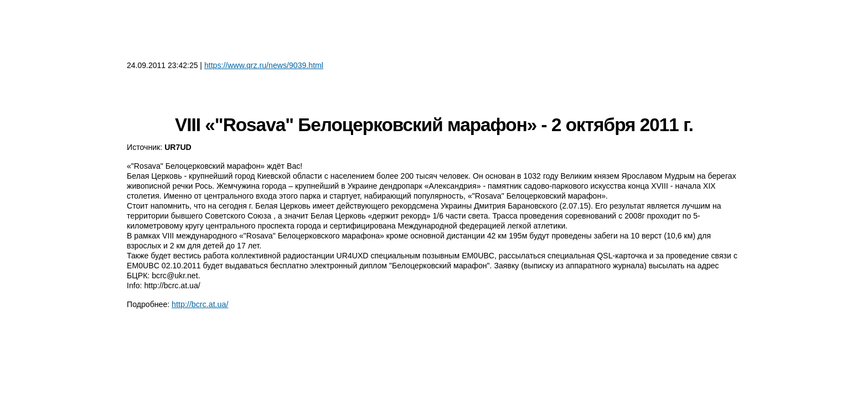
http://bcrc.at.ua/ (200, 304)
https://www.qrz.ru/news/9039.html (264, 65)
